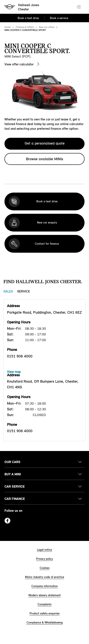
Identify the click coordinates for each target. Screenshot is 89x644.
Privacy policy (44, 559)
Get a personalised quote (45, 143)
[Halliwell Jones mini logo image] (22, 7)
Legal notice (44, 550)
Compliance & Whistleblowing (45, 623)
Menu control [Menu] (79, 7)
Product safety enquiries (44, 613)
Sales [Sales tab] (8, 291)
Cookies (45, 568)
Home (8, 27)
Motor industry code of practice (45, 577)
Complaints (44, 604)
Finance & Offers (25, 27)
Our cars (12, 462)
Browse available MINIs (44, 159)
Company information (45, 586)
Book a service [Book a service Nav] (59, 18)
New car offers (47, 27)
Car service (15, 486)
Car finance (15, 499)
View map (14, 372)
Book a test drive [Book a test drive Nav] (28, 18)
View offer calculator (19, 64)
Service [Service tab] (24, 291)
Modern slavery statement (45, 595)
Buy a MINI (13, 474)
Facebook (7, 521)
